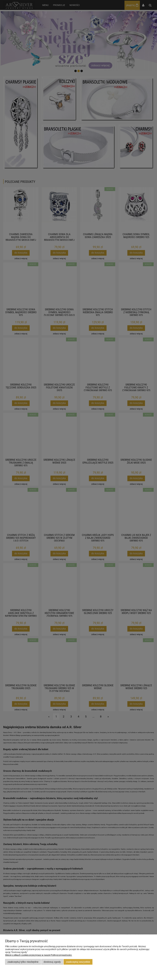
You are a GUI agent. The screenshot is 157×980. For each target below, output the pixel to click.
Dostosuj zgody (52, 962)
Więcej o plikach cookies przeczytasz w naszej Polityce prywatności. (39, 955)
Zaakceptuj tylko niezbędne (23, 962)
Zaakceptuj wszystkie (78, 962)
